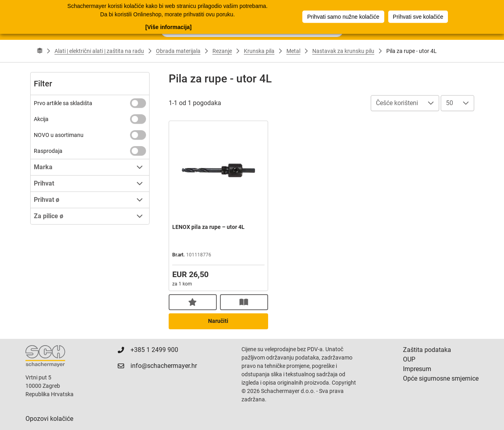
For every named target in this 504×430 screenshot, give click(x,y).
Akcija (41, 119)
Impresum (417, 369)
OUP (409, 359)
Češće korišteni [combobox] (397, 103)
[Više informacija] (168, 27)
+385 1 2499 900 (154, 350)
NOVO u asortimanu (59, 135)
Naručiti (218, 321)
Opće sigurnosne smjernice (441, 378)
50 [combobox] (450, 103)
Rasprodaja (48, 151)
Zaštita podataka (427, 350)
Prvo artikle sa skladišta (63, 103)
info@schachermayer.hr (164, 366)
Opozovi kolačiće (49, 419)
